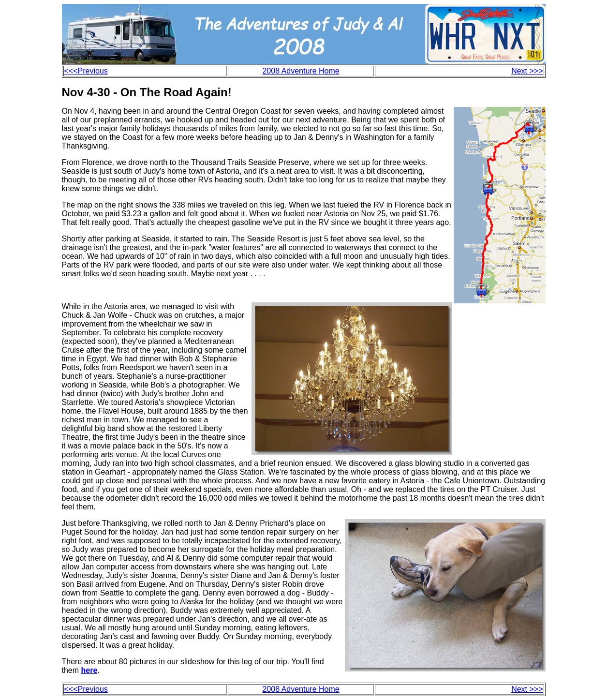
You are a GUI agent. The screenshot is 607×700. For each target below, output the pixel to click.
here (89, 670)
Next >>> (527, 71)
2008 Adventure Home (301, 71)
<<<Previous (86, 71)
